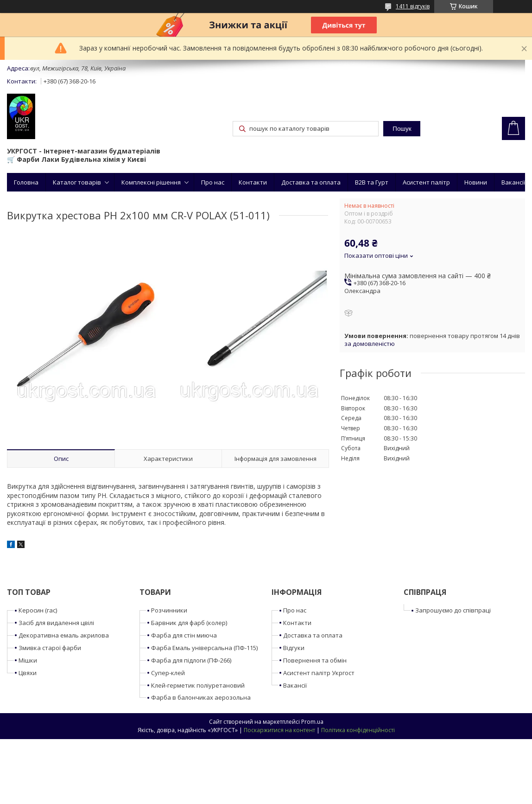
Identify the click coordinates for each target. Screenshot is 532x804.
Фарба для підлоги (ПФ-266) (191, 660)
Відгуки (294, 648)
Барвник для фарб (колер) (189, 623)
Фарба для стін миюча (184, 635)
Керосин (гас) (38, 610)
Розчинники (169, 610)
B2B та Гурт (372, 182)
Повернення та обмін (315, 660)
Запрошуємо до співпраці (453, 610)
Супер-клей (168, 673)
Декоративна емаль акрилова (64, 635)
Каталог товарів (77, 182)
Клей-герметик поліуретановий (198, 685)
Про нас (213, 182)
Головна (26, 182)
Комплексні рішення (151, 182)
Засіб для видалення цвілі (56, 623)
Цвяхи (28, 673)
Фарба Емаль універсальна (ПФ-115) (204, 648)
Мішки (28, 660)
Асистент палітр (426, 182)
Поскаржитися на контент (279, 730)
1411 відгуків (413, 6)
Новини (476, 182)
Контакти (253, 182)
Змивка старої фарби (50, 648)
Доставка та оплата (311, 182)
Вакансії (513, 182)
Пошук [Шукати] (402, 129)
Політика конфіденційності (358, 730)
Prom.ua (312, 722)
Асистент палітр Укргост (319, 673)
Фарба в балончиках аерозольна (201, 697)
